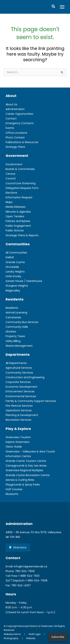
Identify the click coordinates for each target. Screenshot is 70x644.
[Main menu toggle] (62, 7)
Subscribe (58, 637)
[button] (54, 7)
